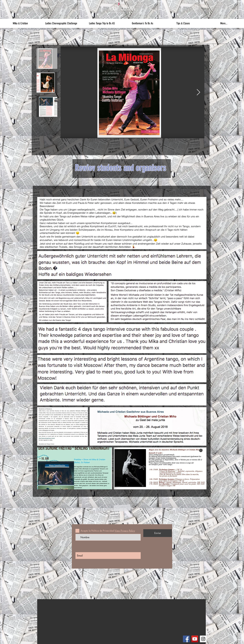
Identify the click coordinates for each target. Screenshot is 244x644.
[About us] (49, 613)
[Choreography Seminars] (79, 613)
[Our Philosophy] (49, 604)
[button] (20, 23)
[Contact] (184, 604)
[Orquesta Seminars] (78, 623)
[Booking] (106, 613)
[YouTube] (195, 639)
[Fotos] (132, 604)
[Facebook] (186, 639)
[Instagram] (203, 639)
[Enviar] (158, 533)
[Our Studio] (49, 632)
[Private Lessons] (78, 604)
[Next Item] (198, 92)
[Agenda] (158, 604)
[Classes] (49, 623)
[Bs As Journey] (105, 604)
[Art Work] (132, 622)
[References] (49, 641)
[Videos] (132, 613)
